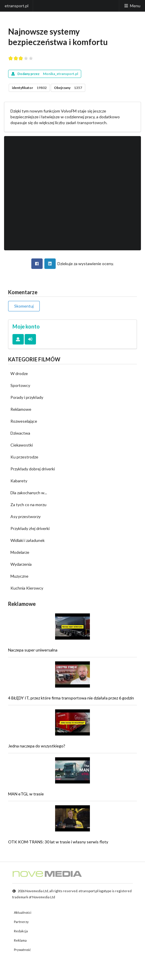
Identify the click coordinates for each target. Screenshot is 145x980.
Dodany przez (45, 74)
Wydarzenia (21, 564)
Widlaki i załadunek (28, 540)
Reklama (20, 940)
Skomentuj (24, 306)
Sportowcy (20, 385)
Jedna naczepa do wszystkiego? (37, 746)
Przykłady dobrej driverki (33, 469)
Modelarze (20, 552)
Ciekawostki (22, 445)
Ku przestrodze (24, 457)
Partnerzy (21, 922)
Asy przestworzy (26, 516)
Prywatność (22, 950)
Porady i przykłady (27, 397)
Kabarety (19, 481)
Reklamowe (21, 409)
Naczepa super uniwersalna (33, 650)
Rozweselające (24, 421)
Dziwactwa (20, 433)
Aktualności (23, 912)
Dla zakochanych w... (29, 493)
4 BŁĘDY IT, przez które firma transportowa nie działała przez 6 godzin (71, 698)
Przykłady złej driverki (30, 528)
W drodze (19, 373)
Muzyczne (19, 576)
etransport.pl (17, 6)
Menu (132, 6)
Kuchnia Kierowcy (27, 588)
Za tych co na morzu (28, 505)
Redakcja (21, 931)
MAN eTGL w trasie (26, 794)
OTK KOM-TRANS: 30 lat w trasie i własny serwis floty (58, 842)
